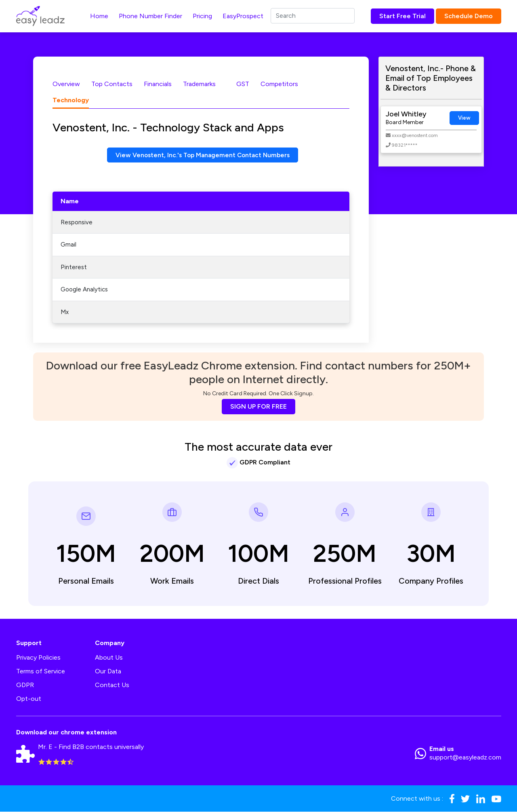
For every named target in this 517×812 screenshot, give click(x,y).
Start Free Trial (402, 16)
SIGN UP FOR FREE (258, 407)
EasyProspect (243, 16)
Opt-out (29, 699)
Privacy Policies (38, 658)
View (464, 118)
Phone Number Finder (150, 16)
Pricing (202, 16)
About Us (109, 658)
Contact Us (112, 685)
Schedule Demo (469, 16)
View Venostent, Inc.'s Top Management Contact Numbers (203, 155)
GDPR (25, 685)
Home (99, 16)
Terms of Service (41, 672)
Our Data (108, 672)
